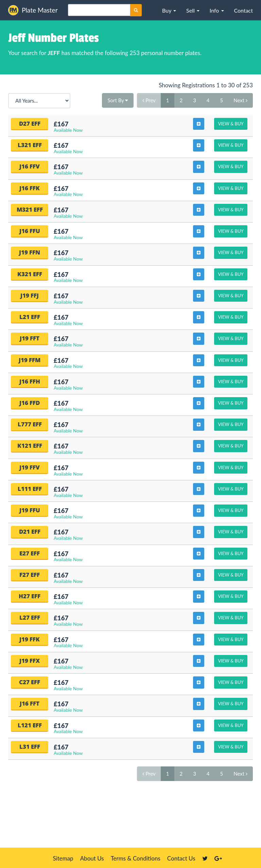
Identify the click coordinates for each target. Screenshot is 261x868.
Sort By (118, 100)
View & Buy (231, 124)
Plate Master (33, 10)
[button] (169, 10)
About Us (92, 858)
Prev (149, 100)
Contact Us (181, 858)
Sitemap (63, 858)
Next (240, 100)
